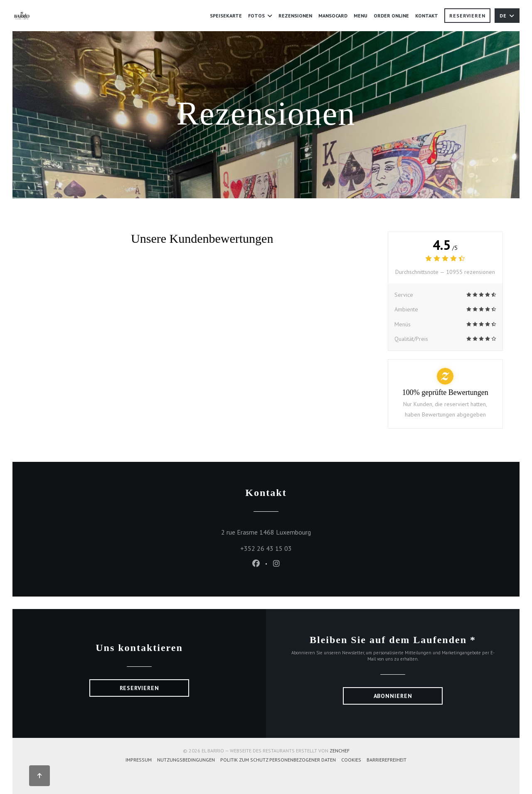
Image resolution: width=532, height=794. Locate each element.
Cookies (354, 761)
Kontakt (427, 16)
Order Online (391, 15)
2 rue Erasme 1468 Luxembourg (304, 531)
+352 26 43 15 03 (266, 548)
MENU (361, 15)
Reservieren (467, 16)
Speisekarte (226, 16)
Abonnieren (393, 696)
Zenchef (340, 751)
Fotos (260, 16)
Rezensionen (295, 16)
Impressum (141, 761)
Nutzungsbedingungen (189, 761)
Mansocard (333, 16)
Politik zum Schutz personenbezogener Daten (281, 761)
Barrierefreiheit (387, 761)
